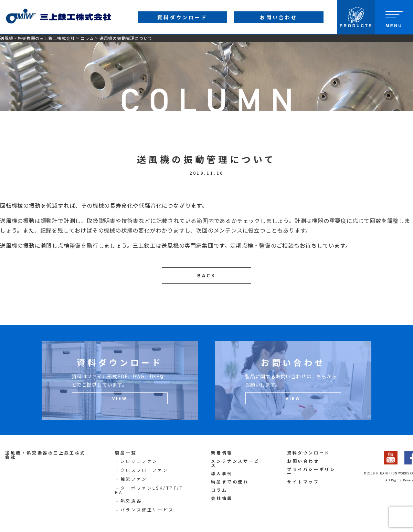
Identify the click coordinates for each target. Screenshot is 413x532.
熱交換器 (131, 500)
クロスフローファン (144, 470)
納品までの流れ (230, 482)
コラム (87, 38)
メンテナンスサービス (235, 463)
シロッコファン (139, 461)
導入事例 (222, 473)
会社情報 (222, 498)
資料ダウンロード (309, 453)
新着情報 (222, 453)
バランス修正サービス (147, 509)
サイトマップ (303, 482)
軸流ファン (134, 479)
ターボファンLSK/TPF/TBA (149, 490)
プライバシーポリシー (311, 471)
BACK (206, 275)
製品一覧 (126, 453)
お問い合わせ (303, 461)
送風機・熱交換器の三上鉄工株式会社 (38, 38)
